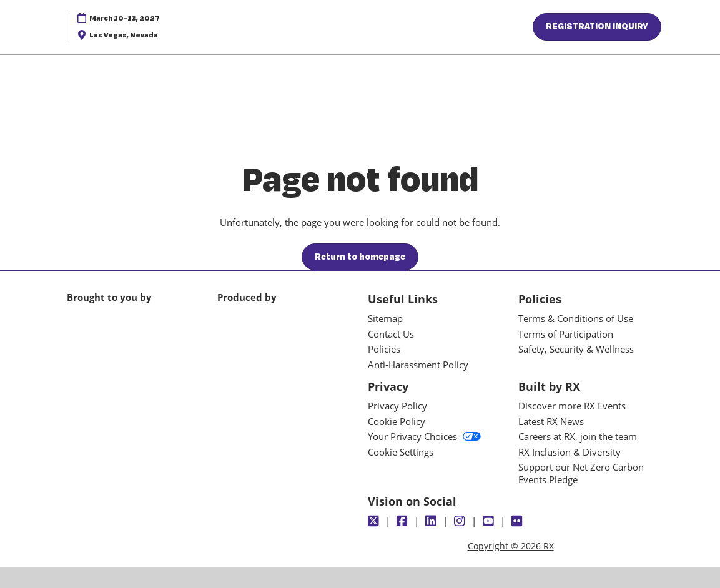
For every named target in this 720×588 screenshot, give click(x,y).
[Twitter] (375, 521)
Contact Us (391, 334)
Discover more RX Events (572, 406)
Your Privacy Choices (424, 436)
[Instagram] (461, 521)
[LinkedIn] (432, 521)
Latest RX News (551, 421)
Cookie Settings (401, 452)
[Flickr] (519, 521)
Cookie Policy (397, 421)
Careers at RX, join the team (578, 436)
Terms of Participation (566, 334)
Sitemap (385, 318)
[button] (597, 27)
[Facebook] (404, 521)
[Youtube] (490, 521)
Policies (384, 349)
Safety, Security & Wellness (576, 349)
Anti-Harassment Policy (418, 365)
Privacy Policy (397, 406)
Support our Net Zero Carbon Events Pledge (581, 473)
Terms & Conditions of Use (576, 318)
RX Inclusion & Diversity (570, 452)
